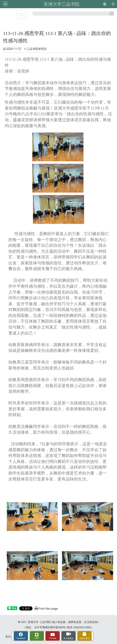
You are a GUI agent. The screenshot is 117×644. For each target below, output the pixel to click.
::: (110, 15)
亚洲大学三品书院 (62, 4)
